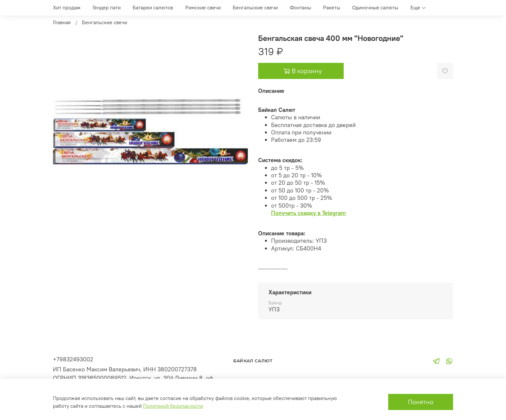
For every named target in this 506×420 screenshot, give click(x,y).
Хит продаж (67, 7)
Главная (62, 22)
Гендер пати (107, 7)
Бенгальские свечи (255, 7)
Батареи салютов (153, 7)
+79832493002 (73, 359)
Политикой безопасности (173, 406)
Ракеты (332, 7)
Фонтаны (300, 7)
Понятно (421, 402)
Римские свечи (203, 7)
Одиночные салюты (375, 7)
